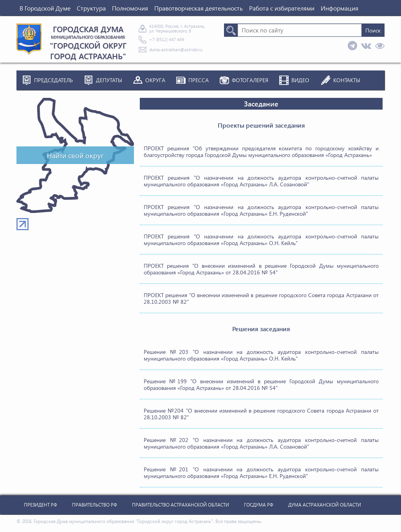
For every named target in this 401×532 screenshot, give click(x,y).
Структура (91, 8)
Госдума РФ (259, 505)
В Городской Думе (45, 8)
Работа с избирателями (282, 8)
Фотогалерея (250, 80)
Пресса (199, 80)
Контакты (347, 80)
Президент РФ (41, 505)
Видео (300, 80)
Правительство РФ (95, 505)
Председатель (53, 80)
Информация (340, 8)
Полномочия (130, 8)
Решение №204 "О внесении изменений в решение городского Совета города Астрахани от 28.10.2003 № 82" (261, 414)
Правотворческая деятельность (199, 8)
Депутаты (109, 80)
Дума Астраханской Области (325, 505)
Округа (155, 80)
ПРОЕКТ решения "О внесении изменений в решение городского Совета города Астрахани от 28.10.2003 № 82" (261, 298)
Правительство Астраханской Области (181, 505)
